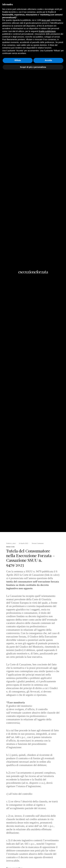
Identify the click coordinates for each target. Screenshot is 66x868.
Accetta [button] (48, 856)
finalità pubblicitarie (47, 826)
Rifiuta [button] (18, 856)
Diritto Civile (10, 547)
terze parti (46, 815)
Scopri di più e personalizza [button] (33, 862)
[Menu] (62, 6)
